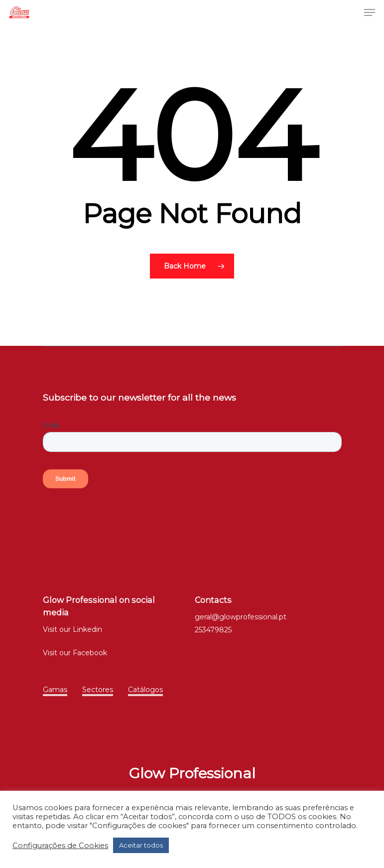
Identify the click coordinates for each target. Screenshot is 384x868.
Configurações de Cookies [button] (60, 846)
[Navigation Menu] (370, 12)
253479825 (213, 630)
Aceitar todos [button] (141, 845)
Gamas (55, 690)
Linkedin (87, 629)
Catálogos (145, 690)
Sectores (98, 690)
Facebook (90, 653)
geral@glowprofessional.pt (241, 617)
